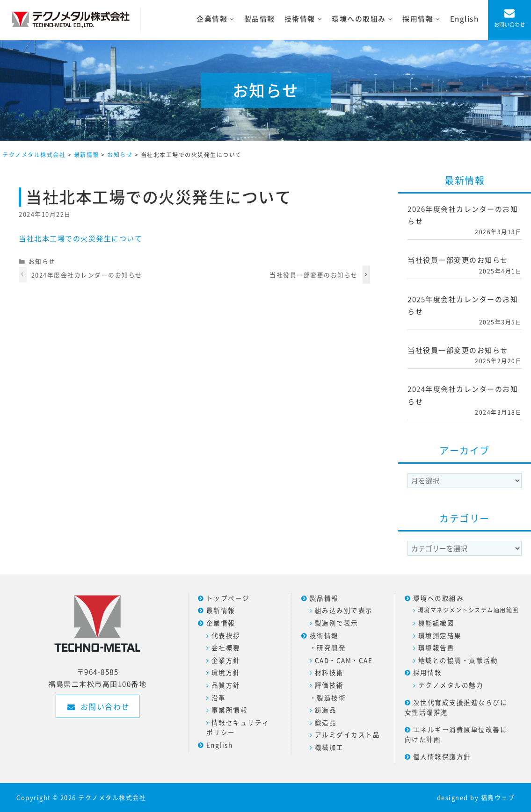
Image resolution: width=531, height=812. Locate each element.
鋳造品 (326, 710)
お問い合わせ (509, 25)
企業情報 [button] (218, 19)
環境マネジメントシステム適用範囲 (468, 610)
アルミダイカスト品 (348, 734)
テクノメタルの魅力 (451, 685)
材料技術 (329, 672)
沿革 (219, 697)
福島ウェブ (498, 797)
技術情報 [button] (306, 19)
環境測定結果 (440, 635)
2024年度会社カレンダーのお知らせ (87, 275)
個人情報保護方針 (442, 756)
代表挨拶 (226, 635)
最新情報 (221, 610)
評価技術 (329, 685)
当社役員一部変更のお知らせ (314, 275)
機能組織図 (436, 623)
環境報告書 (436, 647)
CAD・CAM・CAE (344, 660)
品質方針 (226, 685)
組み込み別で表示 (344, 610)
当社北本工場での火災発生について (80, 238)
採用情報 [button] (424, 19)
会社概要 (226, 647)
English (465, 19)
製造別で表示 (337, 623)
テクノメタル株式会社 (112, 797)
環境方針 (226, 672)
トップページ (228, 598)
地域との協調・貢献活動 (458, 660)
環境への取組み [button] (365, 19)
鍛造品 (326, 722)
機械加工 (329, 747)
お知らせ (42, 261)
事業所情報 (230, 710)
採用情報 (428, 672)
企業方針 (226, 660)
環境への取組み (439, 598)
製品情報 (260, 19)
